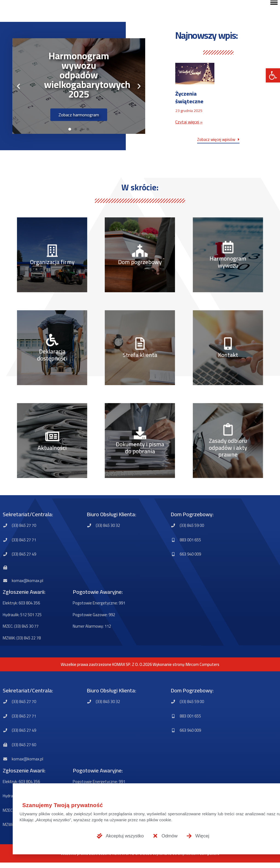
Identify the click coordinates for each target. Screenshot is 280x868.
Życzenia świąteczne (189, 97)
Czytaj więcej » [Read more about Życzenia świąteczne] (189, 122)
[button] (273, 75)
